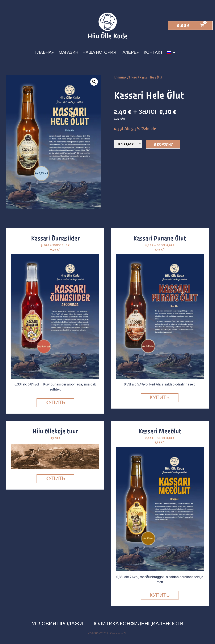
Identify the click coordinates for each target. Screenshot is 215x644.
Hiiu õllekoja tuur (55, 431)
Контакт (153, 52)
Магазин (69, 52)
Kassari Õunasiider (55, 239)
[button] (94, 82)
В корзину (163, 145)
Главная (45, 52)
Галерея (130, 52)
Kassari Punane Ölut (160, 239)
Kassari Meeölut (160, 431)
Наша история (99, 52)
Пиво (133, 78)
